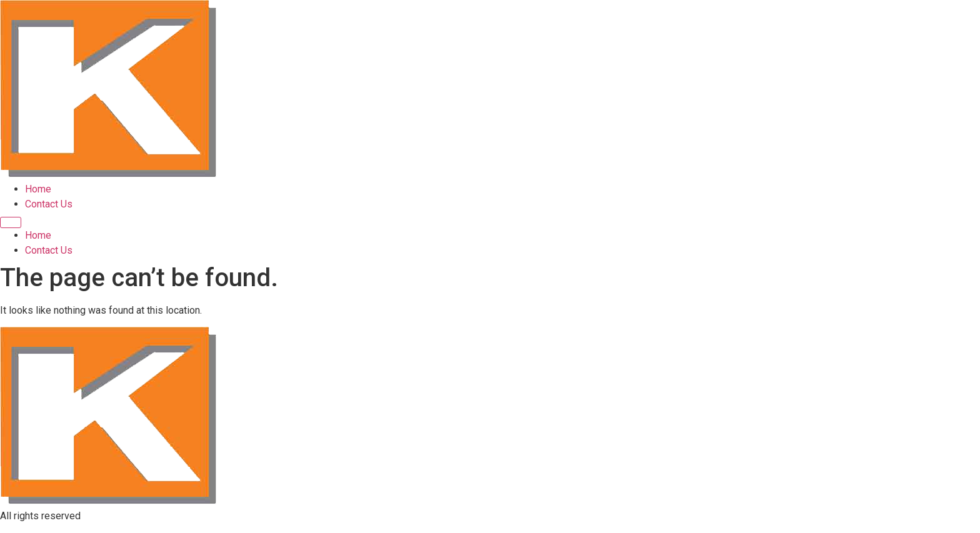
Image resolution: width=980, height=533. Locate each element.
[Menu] (11, 222)
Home (38, 189)
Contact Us (49, 204)
